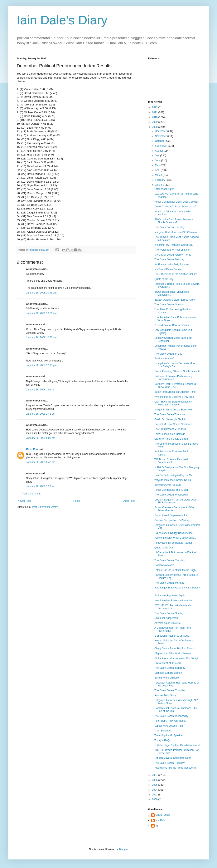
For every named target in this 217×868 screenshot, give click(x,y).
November (161, 136)
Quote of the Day (164, 279)
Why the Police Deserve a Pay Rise (174, 397)
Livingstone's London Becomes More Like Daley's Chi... (175, 365)
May (158, 165)
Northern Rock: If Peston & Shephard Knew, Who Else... (175, 385)
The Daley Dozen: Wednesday (171, 495)
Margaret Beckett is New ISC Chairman (176, 232)
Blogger (123, 849)
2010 (155, 117)
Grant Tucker (163, 815)
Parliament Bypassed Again (170, 596)
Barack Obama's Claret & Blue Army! (175, 300)
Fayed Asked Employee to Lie (171, 515)
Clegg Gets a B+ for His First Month (174, 648)
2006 (155, 780)
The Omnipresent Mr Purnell (170, 429)
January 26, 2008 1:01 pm (41, 390)
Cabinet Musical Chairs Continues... (174, 424)
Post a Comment (31, 494)
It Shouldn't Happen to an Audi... (172, 636)
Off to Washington (164, 189)
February (160, 180)
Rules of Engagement (166, 618)
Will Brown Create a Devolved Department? (171, 461)
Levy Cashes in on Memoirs (170, 434)
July (158, 156)
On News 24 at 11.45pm (168, 663)
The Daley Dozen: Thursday (170, 690)
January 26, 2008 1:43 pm (41, 414)
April (158, 170)
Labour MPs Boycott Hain (169, 726)
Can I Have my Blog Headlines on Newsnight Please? (173, 403)
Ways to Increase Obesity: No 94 (173, 480)
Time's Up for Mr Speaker (169, 735)
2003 (155, 795)
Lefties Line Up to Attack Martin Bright (175, 570)
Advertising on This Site (168, 623)
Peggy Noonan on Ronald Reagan (173, 543)
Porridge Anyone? (164, 359)
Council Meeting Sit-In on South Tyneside (177, 371)
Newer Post (24, 501)
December (161, 131)
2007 (155, 775)
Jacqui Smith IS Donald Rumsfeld (173, 410)
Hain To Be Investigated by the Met (174, 475)
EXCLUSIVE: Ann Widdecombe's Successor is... (173, 607)
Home (77, 501)
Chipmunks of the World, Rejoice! (173, 653)
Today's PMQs (162, 740)
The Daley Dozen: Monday (169, 260)
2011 (155, 112)
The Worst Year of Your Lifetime (172, 250)
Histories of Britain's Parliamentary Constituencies (173, 378)
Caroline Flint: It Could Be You (171, 439)
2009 (155, 122)
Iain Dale (160, 820)
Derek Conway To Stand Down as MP (175, 207)
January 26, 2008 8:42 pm (41, 462)
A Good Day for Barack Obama (172, 325)
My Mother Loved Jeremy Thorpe (173, 255)
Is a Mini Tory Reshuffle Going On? (174, 245)
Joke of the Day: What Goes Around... (175, 538)
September (161, 146)
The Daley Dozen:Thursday (170, 414)
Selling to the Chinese (167, 678)
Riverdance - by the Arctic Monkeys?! (175, 768)
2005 (155, 785)
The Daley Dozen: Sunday (169, 305)
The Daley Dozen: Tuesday (170, 227)
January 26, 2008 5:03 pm (41, 438)
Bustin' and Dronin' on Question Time (175, 392)
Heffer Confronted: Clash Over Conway (176, 202)
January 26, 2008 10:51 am (41, 313)
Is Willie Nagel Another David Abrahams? (177, 745)
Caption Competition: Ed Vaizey (172, 520)
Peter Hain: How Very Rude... (171, 721)
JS (157, 826)
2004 (155, 790)
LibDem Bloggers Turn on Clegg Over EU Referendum (175, 501)
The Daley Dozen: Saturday (170, 668)
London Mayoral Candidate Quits (173, 758)
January (160, 185)
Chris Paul (32, 449)
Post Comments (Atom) (45, 507)
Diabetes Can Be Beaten (168, 673)
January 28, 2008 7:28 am (41, 486)
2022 (155, 107)
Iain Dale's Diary (62, 20)
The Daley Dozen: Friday (168, 354)
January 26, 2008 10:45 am (41, 293)
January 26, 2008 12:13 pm (41, 365)
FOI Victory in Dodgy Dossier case (173, 533)
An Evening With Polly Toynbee (172, 265)
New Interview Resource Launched (174, 601)
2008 (155, 127)
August (159, 151)
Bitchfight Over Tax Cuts (168, 485)
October (160, 141)
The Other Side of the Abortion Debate (176, 274)
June (158, 161)
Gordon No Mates (164, 565)
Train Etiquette (163, 731)
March (159, 175)
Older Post (129, 501)
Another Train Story (165, 695)
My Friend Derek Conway (168, 269)
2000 (155, 799)
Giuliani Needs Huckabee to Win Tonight (177, 658)
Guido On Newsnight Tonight (170, 419)
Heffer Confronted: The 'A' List (171, 490)
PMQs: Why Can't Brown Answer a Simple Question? (174, 221)
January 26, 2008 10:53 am (41, 337)
